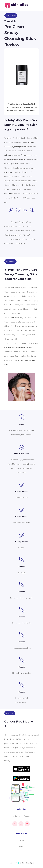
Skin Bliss (21, 809)
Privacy (21, 846)
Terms (22, 840)
